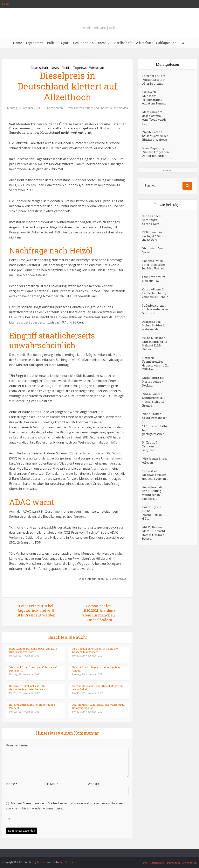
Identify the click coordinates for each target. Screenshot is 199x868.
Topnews (80, 68)
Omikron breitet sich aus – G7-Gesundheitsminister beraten (28, 688)
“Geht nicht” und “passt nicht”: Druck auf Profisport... (33, 669)
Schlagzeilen (166, 43)
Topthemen (34, 43)
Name (12, 784)
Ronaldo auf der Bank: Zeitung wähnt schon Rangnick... (153, 505)
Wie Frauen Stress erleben (155, 472)
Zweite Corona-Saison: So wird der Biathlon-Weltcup (155, 137)
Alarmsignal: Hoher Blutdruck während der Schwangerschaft (99, 706)
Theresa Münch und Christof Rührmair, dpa (101, 108)
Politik (52, 43)
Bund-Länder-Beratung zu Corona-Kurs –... (153, 226)
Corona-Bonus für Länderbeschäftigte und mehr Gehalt (98, 688)
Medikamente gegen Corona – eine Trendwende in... (154, 119)
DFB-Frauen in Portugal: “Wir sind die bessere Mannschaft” (95, 650)
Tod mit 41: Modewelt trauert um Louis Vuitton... (155, 487)
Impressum (173, 863)
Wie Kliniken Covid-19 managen (155, 427)
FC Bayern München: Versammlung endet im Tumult (154, 99)
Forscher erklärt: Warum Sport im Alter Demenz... (154, 80)
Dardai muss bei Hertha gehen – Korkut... (153, 391)
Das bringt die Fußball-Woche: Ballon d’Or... (152, 526)
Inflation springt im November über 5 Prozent (32, 706)
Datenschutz (157, 863)
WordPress (66, 862)
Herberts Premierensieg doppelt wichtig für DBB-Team (153, 373)
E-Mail (53, 784)
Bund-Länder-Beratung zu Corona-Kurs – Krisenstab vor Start (34, 650)
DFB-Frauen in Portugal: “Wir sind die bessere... (155, 243)
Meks (41, 862)
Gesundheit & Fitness (90, 43)
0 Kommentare (54, 108)
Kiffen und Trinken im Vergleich (151, 458)
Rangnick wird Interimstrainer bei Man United (96, 669)
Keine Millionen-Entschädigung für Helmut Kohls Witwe (155, 353)
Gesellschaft (122, 43)
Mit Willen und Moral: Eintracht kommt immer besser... (154, 546)
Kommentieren (17, 745)
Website (94, 784)
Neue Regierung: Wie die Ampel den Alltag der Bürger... (153, 156)
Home (6, 4)
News (55, 68)
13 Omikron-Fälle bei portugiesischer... (154, 441)
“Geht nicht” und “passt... (153, 257)
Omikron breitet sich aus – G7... (154, 286)
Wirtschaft (144, 43)
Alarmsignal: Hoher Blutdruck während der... (154, 334)
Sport (65, 43)
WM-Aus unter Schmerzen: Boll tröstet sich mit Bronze (154, 410)
